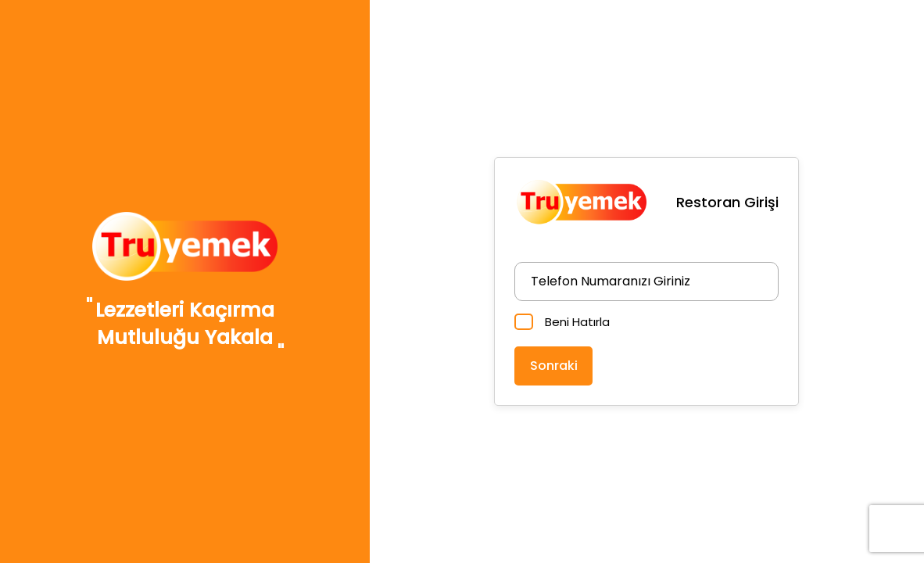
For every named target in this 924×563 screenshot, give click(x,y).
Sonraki (554, 366)
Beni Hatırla (577, 322)
